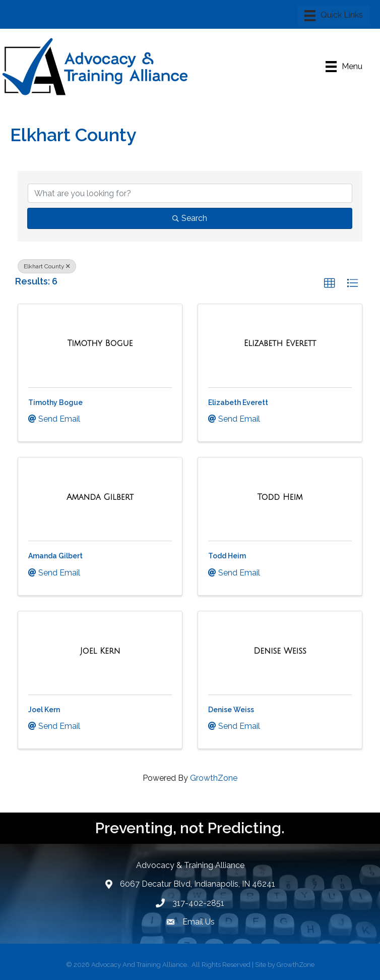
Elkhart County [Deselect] (47, 266)
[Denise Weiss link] (280, 651)
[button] (330, 283)
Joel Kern (44, 710)
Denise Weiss (231, 710)
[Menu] (334, 16)
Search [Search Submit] (190, 218)
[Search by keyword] (190, 193)
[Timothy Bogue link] (100, 343)
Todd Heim (227, 556)
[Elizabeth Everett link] (280, 343)
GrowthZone (214, 778)
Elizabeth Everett (238, 402)
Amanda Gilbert (55, 556)
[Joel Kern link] (100, 651)
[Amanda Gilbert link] (100, 497)
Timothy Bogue (55, 402)
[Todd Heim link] (280, 497)
